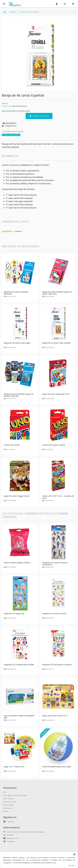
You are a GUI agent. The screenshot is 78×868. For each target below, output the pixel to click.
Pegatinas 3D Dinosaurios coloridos (57, 665)
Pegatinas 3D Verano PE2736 (54, 613)
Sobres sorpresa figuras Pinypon (17, 563)
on (3, 231)
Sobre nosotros (8, 798)
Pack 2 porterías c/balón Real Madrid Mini (19, 717)
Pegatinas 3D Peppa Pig (14, 613)
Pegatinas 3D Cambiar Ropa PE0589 (19, 665)
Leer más (72, 865)
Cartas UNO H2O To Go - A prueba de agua (58, 497)
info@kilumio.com (13, 838)
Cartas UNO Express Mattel (54, 445)
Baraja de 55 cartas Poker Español (56, 343)
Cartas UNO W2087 (12, 445)
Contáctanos (11, 841)
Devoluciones (8, 808)
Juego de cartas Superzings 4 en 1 (56, 394)
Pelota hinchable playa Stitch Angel (57, 767)
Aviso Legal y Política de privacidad (15, 795)
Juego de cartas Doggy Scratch (17, 496)
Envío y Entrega (8, 805)
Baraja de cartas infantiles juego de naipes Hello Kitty (57, 293)
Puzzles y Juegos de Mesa (29, 12)
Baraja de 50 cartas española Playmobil (16, 293)
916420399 (10, 835)
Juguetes (13, 12)
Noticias (6, 811)
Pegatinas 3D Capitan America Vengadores (55, 564)
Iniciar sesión (7, 106)
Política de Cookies (9, 802)
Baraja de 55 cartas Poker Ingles (17, 343)
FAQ (5, 792)
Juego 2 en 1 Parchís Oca (14, 767)
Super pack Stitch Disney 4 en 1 (55, 716)
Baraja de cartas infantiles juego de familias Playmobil (18, 395)
